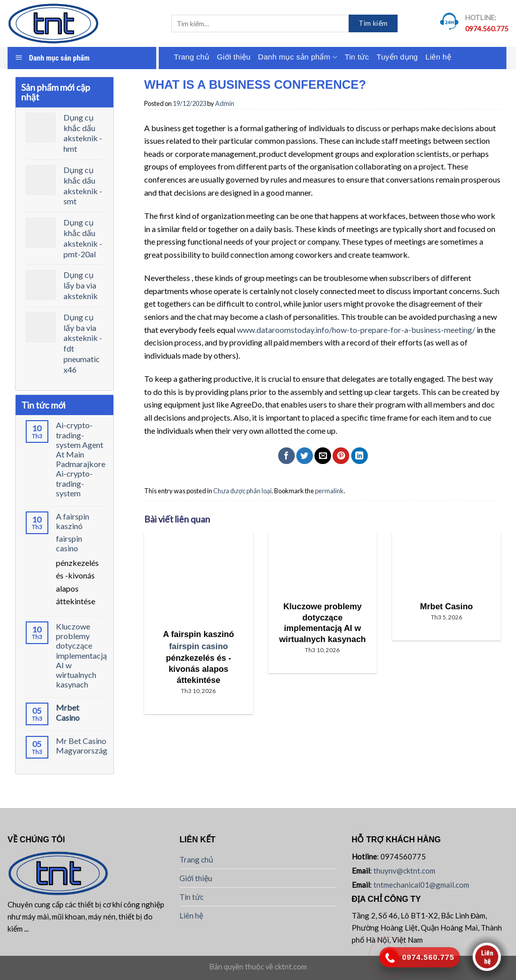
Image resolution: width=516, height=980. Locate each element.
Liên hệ (438, 57)
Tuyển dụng (397, 57)
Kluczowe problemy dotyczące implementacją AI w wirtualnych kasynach (81, 655)
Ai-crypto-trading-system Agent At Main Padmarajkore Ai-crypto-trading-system (81, 459)
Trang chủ (191, 57)
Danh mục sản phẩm (298, 57)
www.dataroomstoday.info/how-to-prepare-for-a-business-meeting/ (356, 330)
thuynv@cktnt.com (404, 871)
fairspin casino (69, 543)
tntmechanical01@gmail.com (421, 885)
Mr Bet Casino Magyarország (82, 745)
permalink (329, 491)
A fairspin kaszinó (73, 521)
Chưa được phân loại (242, 491)
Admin (225, 103)
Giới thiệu (234, 57)
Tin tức (357, 57)
